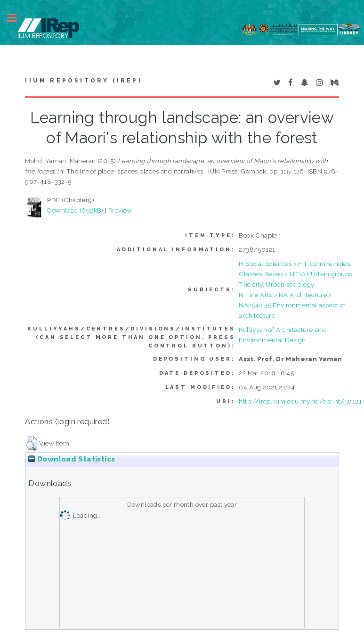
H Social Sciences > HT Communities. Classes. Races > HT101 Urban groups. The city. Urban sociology (296, 274)
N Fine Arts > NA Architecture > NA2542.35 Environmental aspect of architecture (292, 305)
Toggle (17, 18)
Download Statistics (72, 459)
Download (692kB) (75, 210)
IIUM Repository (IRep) (83, 81)
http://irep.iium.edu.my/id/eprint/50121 (300, 401)
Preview (120, 210)
